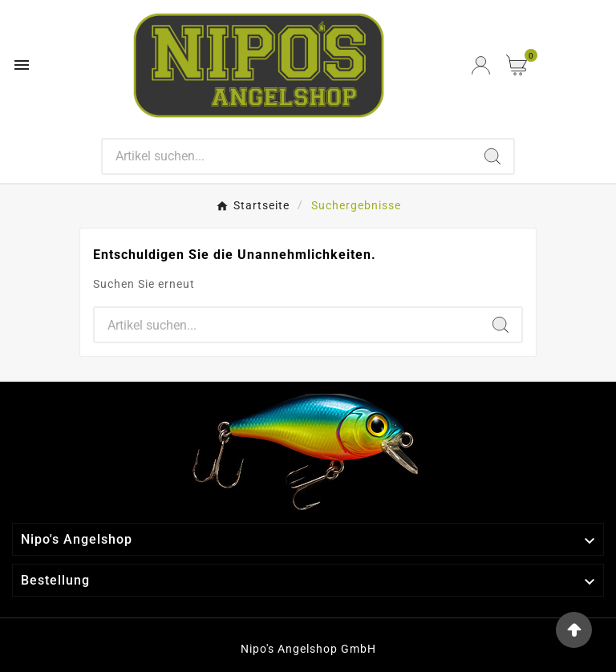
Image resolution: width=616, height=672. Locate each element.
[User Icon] (481, 65)
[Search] (288, 156)
